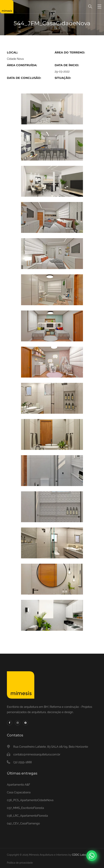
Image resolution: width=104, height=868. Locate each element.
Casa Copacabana (19, 792)
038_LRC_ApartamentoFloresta (27, 816)
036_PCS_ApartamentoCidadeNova (30, 800)
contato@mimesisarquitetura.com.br (37, 754)
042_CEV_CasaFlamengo (23, 823)
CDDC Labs (79, 855)
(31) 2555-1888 (22, 762)
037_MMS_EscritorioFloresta (25, 808)
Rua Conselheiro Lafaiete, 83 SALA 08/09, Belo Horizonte (51, 747)
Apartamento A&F (19, 785)
